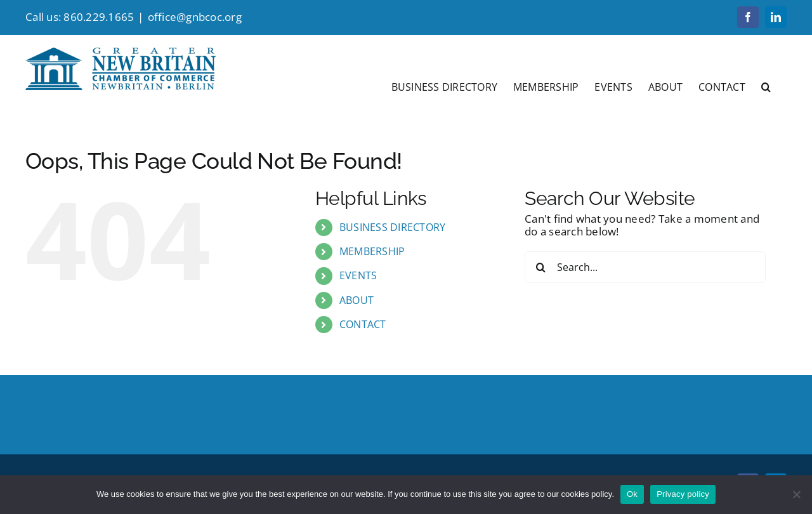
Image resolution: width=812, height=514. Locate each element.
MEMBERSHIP (372, 251)
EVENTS (358, 275)
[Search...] (645, 267)
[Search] (540, 267)
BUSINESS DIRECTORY (393, 227)
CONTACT (363, 324)
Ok (632, 494)
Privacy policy (683, 494)
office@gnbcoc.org (195, 17)
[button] (766, 86)
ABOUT (357, 300)
